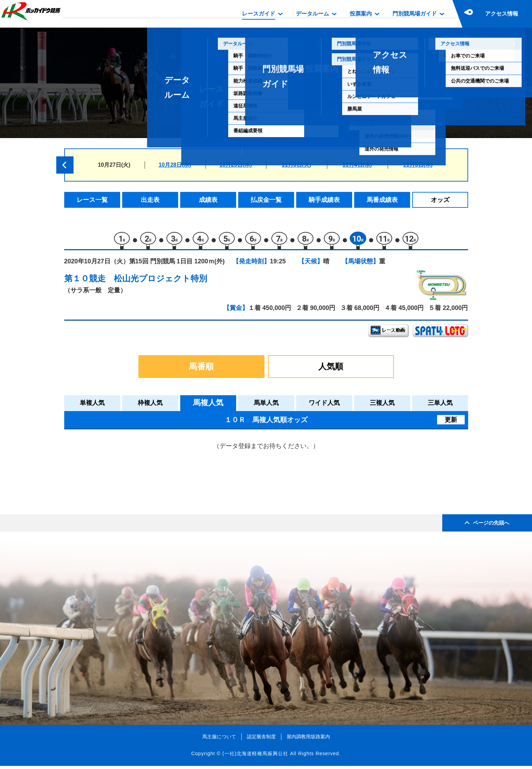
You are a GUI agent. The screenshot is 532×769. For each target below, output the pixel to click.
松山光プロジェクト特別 (161, 281)
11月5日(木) (418, 165)
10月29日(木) (235, 165)
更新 (451, 422)
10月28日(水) (175, 165)
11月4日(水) (357, 165)
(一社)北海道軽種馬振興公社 (255, 757)
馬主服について (219, 739)
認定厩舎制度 (261, 739)
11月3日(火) (296, 165)
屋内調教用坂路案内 (308, 739)
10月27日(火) (114, 165)
